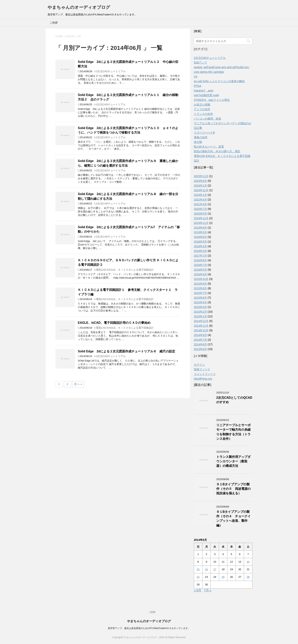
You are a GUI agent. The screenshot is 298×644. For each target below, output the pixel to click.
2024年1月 (200, 186)
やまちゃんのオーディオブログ (79, 7)
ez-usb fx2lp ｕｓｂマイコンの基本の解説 (219, 81)
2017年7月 (200, 256)
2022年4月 (200, 200)
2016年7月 (200, 265)
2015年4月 (200, 307)
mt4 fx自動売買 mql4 (206, 95)
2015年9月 (200, 284)
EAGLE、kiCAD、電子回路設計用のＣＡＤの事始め (114, 323)
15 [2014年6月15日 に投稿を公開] (198, 569)
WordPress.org (203, 379)
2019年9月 (200, 228)
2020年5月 (200, 214)
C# (196, 77)
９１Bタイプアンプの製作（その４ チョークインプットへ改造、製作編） (233, 519)
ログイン (199, 365)
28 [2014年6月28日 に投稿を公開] (248, 577)
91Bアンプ (200, 62)
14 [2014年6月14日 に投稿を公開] (248, 562)
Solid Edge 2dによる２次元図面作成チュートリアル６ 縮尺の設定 (126, 351)
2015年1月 (200, 316)
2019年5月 (200, 232)
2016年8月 (200, 260)
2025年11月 (201, 176)
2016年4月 (200, 274)
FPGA (198, 86)
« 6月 (198, 590)
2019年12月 (201, 218)
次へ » (78, 384)
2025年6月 (200, 181)
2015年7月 (200, 293)
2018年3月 (200, 251)
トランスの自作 (203, 114)
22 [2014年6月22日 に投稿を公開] (198, 577)
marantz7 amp (204, 91)
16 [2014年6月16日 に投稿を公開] (206, 569)
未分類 (198, 142)
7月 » (208, 590)
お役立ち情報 (202, 105)
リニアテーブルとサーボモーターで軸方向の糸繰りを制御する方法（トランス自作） (233, 432)
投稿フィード (202, 369)
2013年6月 (200, 349)
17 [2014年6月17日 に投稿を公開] (215, 569)
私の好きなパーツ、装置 (209, 147)
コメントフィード (205, 374)
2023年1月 (200, 195)
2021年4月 (200, 204)
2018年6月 (200, 237)
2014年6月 (200, 344)
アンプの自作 (202, 109)
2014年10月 (201, 330)
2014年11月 (201, 326)
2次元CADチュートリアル (111, 71)
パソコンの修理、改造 (208, 119)
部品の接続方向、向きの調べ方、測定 (217, 151)
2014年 (70, 36)
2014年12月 (201, 321)
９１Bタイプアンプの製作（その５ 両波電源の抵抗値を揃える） (233, 489)
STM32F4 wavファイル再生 (212, 100)
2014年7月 (200, 340)
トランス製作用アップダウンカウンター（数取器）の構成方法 (233, 461)
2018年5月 (200, 242)
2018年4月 (200, 246)
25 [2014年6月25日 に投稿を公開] (223, 577)
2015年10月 (201, 279)
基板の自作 (201, 137)
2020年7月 (200, 209)
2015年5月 (200, 302)
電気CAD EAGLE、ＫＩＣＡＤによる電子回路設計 (125, 270)
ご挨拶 (54, 23)
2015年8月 (200, 288)
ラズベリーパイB (204, 133)
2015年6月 (200, 298)
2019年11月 (201, 223)
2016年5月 (200, 270)
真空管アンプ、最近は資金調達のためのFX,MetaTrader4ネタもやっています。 (149, 628)
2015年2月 (200, 312)
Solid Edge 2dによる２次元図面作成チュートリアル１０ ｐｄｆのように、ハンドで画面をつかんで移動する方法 (128, 130)
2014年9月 (200, 335)
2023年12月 (201, 190)
